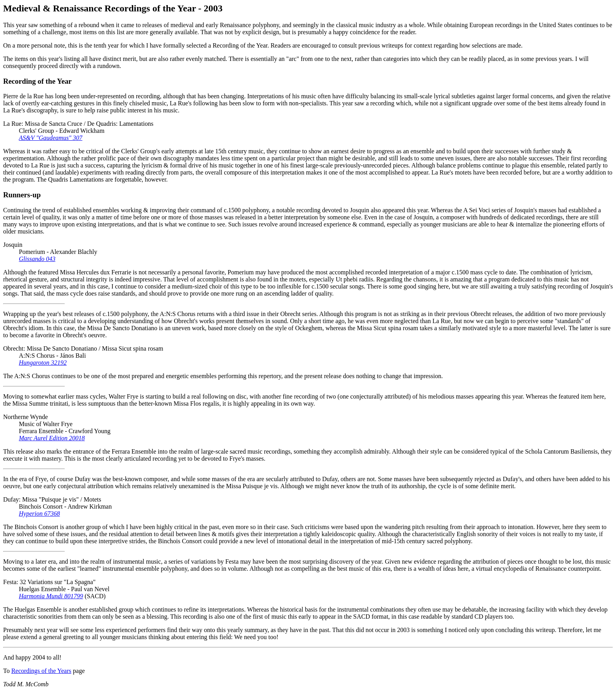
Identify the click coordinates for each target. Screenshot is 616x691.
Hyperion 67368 (39, 514)
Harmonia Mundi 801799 (51, 596)
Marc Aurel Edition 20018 (52, 438)
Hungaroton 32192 (43, 363)
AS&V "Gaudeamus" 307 (51, 138)
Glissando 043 (37, 259)
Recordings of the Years (41, 671)
